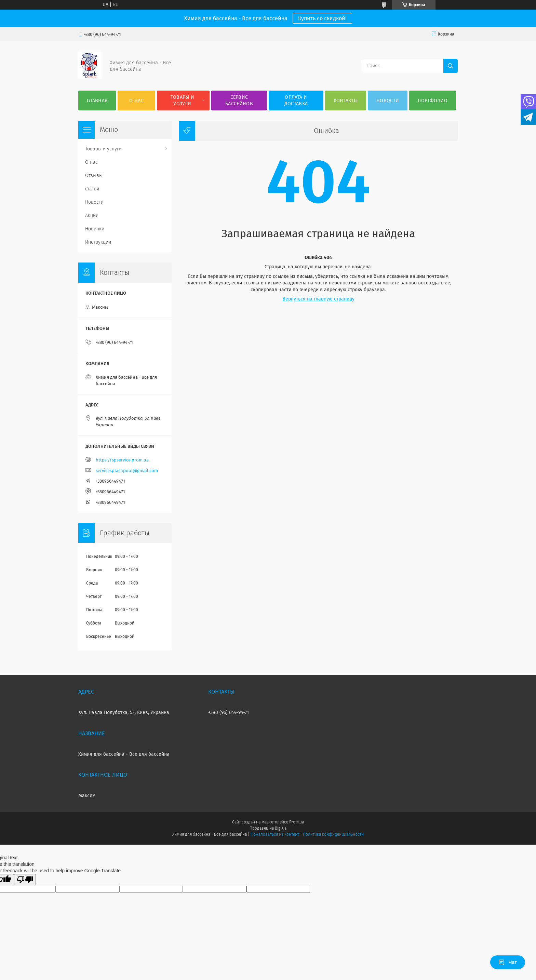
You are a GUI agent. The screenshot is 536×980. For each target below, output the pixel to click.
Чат (508, 962)
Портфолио (433, 101)
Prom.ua (297, 822)
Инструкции (98, 242)
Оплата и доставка (296, 100)
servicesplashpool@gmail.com (127, 471)
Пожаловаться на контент (275, 834)
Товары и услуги (182, 100)
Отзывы (94, 176)
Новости (388, 101)
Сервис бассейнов (239, 100)
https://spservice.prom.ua (122, 460)
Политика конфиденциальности (333, 834)
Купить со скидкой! (322, 18)
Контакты (346, 101)
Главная (97, 101)
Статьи (92, 189)
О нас (136, 101)
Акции (92, 216)
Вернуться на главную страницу (318, 299)
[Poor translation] (25, 880)
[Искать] (451, 66)
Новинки (95, 229)
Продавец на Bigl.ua (268, 828)
